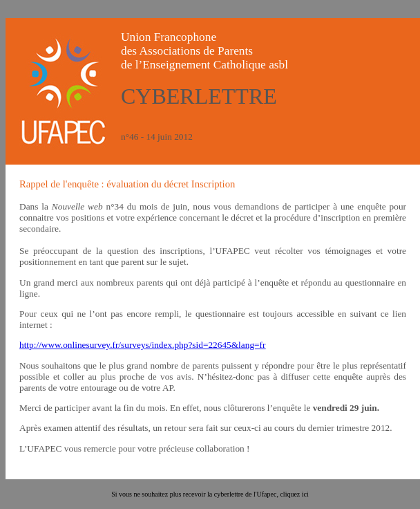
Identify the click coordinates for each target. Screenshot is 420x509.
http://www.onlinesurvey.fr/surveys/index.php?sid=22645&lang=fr (142, 345)
